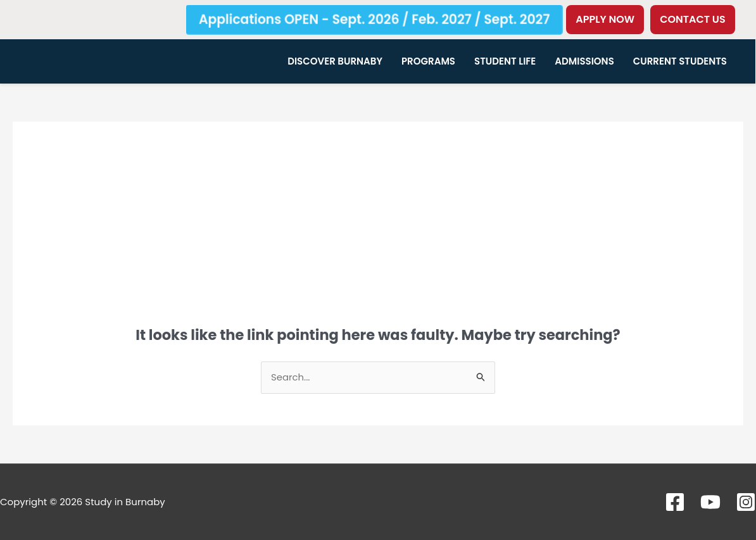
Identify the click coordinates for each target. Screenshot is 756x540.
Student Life (505, 61)
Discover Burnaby (335, 61)
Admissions (584, 61)
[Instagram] (746, 502)
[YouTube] (710, 502)
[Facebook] (675, 502)
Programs (428, 61)
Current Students (680, 61)
